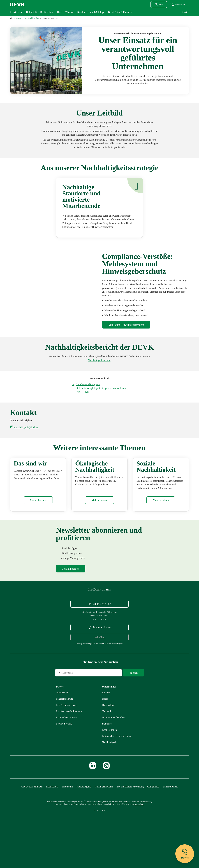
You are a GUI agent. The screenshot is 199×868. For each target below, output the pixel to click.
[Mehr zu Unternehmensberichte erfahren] (99, 360)
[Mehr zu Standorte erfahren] (107, 755)
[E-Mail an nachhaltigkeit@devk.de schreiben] (24, 427)
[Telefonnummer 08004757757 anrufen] (99, 635)
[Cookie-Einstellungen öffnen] (32, 818)
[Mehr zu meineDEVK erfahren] (62, 724)
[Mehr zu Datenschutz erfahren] (52, 818)
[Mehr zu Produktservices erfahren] (66, 736)
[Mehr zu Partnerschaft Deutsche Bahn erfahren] (116, 767)
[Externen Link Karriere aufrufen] (106, 724)
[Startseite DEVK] (17, 5)
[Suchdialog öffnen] (159, 5)
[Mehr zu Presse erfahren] (105, 730)
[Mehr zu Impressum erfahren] (67, 818)
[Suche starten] (134, 704)
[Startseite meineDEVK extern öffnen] (178, 5)
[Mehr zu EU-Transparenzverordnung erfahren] (130, 818)
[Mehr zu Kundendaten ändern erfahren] (66, 749)
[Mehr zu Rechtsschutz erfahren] (69, 743)
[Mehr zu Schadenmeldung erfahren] (65, 730)
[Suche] (76, 704)
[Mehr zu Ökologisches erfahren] (99, 532)
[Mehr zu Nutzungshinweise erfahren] (104, 818)
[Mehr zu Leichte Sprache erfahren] (64, 755)
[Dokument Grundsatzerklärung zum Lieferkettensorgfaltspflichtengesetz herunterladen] (100, 388)
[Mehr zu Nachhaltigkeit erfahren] (109, 774)
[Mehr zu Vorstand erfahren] (106, 743)
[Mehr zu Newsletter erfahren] (71, 600)
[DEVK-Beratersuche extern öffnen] (99, 659)
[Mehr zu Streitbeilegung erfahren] (84, 818)
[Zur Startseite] (12, 18)
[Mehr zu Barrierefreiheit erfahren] (170, 818)
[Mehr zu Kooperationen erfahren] (109, 761)
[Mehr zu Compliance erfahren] (126, 325)
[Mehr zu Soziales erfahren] (161, 532)
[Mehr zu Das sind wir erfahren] (38, 532)
